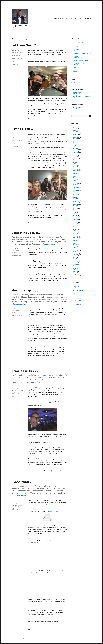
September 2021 (76, 207)
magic (21, 507)
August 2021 (75, 208)
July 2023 (74, 176)
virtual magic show (77, 305)
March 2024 (75, 165)
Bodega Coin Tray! (77, 44)
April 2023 (75, 180)
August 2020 (75, 225)
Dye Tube (76, 47)
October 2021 (75, 206)
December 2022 (76, 186)
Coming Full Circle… (25, 371)
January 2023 (75, 185)
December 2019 (76, 236)
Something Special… (26, 233)
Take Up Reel (76, 69)
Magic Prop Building (77, 92)
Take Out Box (76, 67)
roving (13, 145)
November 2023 (76, 171)
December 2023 (76, 169)
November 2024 (76, 154)
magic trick (14, 393)
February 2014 (76, 273)
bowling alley (15, 391)
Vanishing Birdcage (77, 95)
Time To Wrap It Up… (26, 290)
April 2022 (75, 197)
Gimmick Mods (76, 286)
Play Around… (21, 482)
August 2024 (75, 158)
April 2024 (75, 164)
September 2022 (76, 190)
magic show (17, 57)
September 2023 (76, 174)
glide (13, 57)
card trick (19, 56)
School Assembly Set (78, 62)
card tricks (14, 252)
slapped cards (15, 61)
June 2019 (75, 245)
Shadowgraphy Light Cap (79, 63)
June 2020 (75, 228)
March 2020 (75, 232)
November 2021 (76, 204)
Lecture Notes (77, 56)
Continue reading (50, 244)
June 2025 (75, 144)
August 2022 (75, 192)
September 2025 (76, 140)
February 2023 (76, 183)
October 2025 (75, 139)
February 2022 (76, 200)
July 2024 (75, 160)
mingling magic (15, 142)
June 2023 (75, 178)
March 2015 (75, 259)
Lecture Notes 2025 (78, 58)
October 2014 (75, 263)
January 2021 (75, 218)
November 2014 (76, 261)
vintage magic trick (77, 303)
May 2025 (75, 146)
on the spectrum (18, 315)
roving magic (18, 60)
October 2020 (75, 222)
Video (16, 503)
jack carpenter (19, 141)
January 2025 (75, 151)
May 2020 (75, 229)
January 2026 (75, 134)
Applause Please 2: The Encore (80, 42)
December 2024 (76, 153)
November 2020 (76, 221)
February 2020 (76, 234)
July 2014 (74, 266)
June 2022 (75, 194)
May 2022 (75, 196)
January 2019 (75, 252)
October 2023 (75, 172)
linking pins (14, 254)
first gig (13, 392)
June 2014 (75, 267)
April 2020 (75, 231)
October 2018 (75, 256)
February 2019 (76, 250)
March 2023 (75, 182)
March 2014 (75, 271)
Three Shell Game (76, 94)
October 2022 (75, 189)
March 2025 (75, 148)
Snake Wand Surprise (78, 66)
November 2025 (76, 137)
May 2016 (75, 257)
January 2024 (75, 168)
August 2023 (75, 175)
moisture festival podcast (78, 291)
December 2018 (76, 253)
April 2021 (75, 214)
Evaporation (75, 285)
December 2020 (76, 220)
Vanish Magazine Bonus (78, 107)
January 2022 (75, 201)
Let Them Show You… (26, 45)
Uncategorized (76, 299)
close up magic (20, 252)
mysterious (18, 143)
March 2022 (75, 199)
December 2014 (76, 260)
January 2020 (75, 235)
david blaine (21, 391)
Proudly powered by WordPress (26, 638)
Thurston (34, 142)
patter (74, 292)
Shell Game (76, 65)
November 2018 (76, 254)
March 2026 (75, 132)
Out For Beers (76, 59)
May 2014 (75, 268)
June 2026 (75, 127)
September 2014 (76, 264)
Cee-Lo (75, 45)
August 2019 (75, 242)
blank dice (50, 511)
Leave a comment (16, 64)
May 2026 (75, 129)
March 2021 (75, 215)
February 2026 (76, 133)
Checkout (81, 19)
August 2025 (75, 141)
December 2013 (76, 275)
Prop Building (75, 295)
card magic (14, 56)
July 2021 (74, 210)
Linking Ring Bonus (77, 109)
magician (19, 393)
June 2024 (75, 161)
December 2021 (76, 203)
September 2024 (76, 157)
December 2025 (76, 136)
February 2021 (76, 217)
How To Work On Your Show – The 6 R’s (82, 54)
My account (88, 19)
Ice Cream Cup (77, 55)
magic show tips (15, 52)
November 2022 (76, 187)
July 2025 (75, 143)
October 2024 (75, 155)
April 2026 (75, 130)
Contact (73, 83)
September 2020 (76, 224)
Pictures (21, 52)
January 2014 (75, 274)
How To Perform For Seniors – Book (81, 52)
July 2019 (74, 243)
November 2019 (76, 238)
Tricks (13, 54)
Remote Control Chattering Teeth (81, 61)
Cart (75, 19)
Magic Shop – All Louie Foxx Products (61, 19)
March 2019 (75, 249)
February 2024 (76, 167)
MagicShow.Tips (19, 26)
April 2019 (75, 247)
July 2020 (75, 227)
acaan (13, 505)
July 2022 (75, 193)
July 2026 (75, 126)
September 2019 (76, 241)
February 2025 (76, 150)
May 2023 (75, 179)
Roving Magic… (22, 129)
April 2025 (75, 147)
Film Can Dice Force (78, 51)
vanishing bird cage (77, 300)
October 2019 (75, 239)
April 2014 (75, 270)
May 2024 (75, 162)
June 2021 (75, 211)
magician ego (15, 58)
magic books (75, 288)
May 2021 (75, 213)
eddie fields (16, 507)
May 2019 (75, 246)
